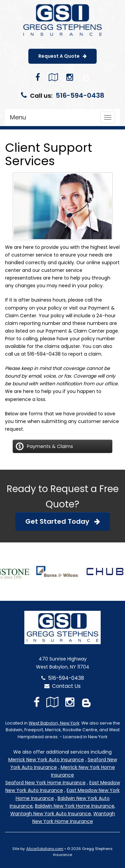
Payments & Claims (44, 446)
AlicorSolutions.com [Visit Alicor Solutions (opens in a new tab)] (45, 849)
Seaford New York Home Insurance (45, 783)
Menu (18, 117)
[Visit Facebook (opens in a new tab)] (38, 77)
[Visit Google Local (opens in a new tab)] (53, 77)
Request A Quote (62, 56)
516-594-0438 (80, 95)
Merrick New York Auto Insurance (46, 760)
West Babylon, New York (54, 723)
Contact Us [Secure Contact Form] (62, 686)
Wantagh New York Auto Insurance (51, 814)
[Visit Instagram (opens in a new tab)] (70, 77)
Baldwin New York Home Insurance (75, 806)
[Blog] (86, 77)
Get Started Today (63, 521)
